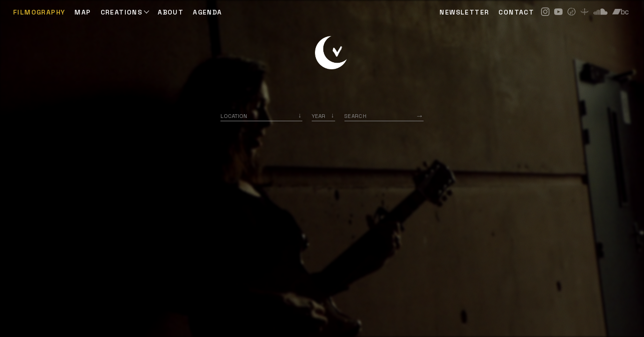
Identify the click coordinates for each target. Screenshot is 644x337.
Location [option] (234, 116)
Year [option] (318, 116)
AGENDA (207, 12)
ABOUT (171, 12)
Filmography (39, 12)
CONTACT (516, 12)
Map (83, 12)
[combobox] (261, 116)
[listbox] (323, 116)
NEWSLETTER (464, 12)
